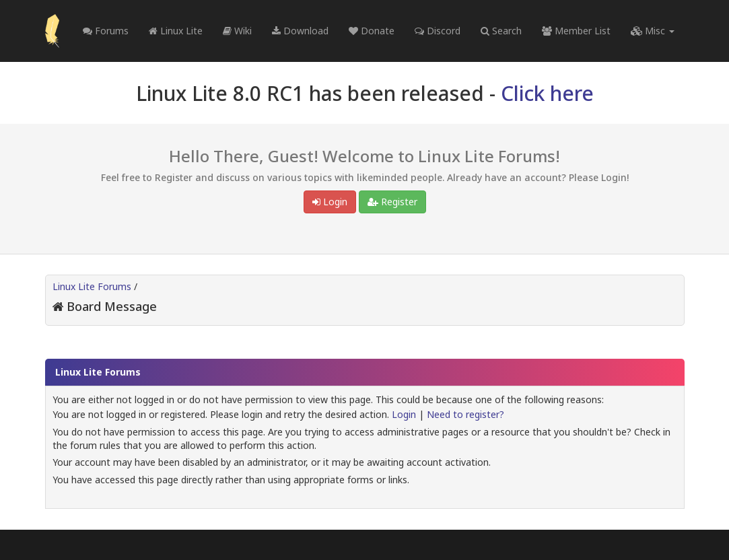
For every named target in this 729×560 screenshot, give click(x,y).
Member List (576, 31)
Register (392, 202)
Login (330, 202)
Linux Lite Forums (92, 286)
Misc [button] (653, 31)
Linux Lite (176, 31)
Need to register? (465, 414)
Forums (106, 31)
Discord (438, 31)
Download (300, 31)
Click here (547, 93)
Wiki (237, 31)
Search (501, 31)
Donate (372, 31)
